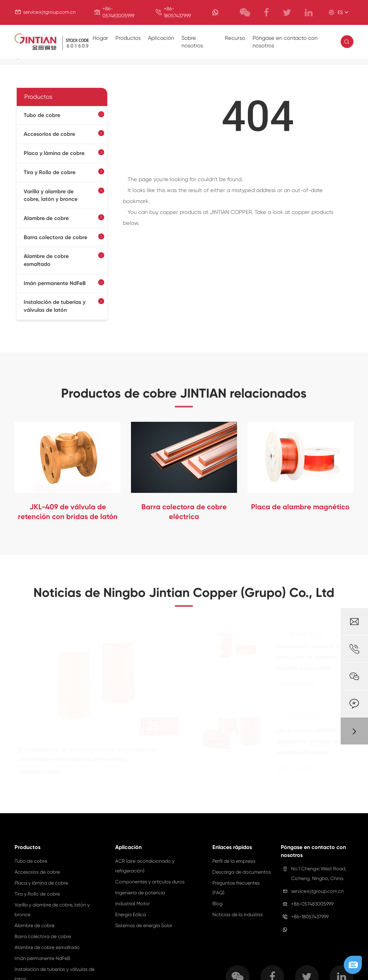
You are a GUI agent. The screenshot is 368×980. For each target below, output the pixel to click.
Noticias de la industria (237, 915)
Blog (217, 904)
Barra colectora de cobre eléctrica (184, 512)
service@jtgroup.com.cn (49, 12)
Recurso (235, 38)
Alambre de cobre (46, 218)
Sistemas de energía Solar (144, 925)
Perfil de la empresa (234, 861)
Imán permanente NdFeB (55, 283)
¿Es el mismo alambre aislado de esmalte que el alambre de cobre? (312, 741)
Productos (128, 38)
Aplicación (161, 38)
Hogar (100, 38)
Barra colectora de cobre (55, 237)
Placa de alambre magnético (300, 507)
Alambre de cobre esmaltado (46, 260)
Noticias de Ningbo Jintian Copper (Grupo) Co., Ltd (184, 595)
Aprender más (45, 772)
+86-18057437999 (310, 917)
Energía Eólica (131, 915)
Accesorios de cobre (49, 134)
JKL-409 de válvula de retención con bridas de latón (68, 512)
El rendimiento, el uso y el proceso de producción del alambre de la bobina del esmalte (91, 754)
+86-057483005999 (312, 904)
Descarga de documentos (242, 872)
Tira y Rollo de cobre (50, 172)
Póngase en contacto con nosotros (285, 42)
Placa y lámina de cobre (54, 153)
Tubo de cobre (42, 115)
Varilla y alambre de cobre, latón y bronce (51, 195)
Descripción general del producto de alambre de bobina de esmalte (310, 657)
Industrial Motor (132, 904)
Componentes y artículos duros (150, 882)
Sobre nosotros (192, 42)
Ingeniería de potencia (140, 893)
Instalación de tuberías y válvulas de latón (55, 306)
